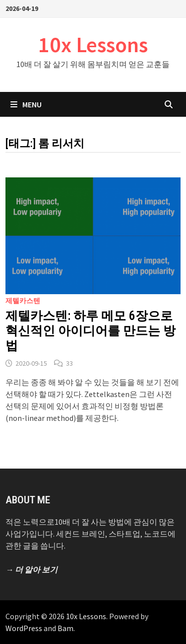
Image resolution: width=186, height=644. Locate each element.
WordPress (24, 628)
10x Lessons (93, 44)
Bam (65, 628)
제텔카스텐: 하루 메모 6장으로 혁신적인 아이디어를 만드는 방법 (91, 331)
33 (69, 363)
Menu (26, 104)
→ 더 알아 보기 (31, 569)
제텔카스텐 (23, 301)
